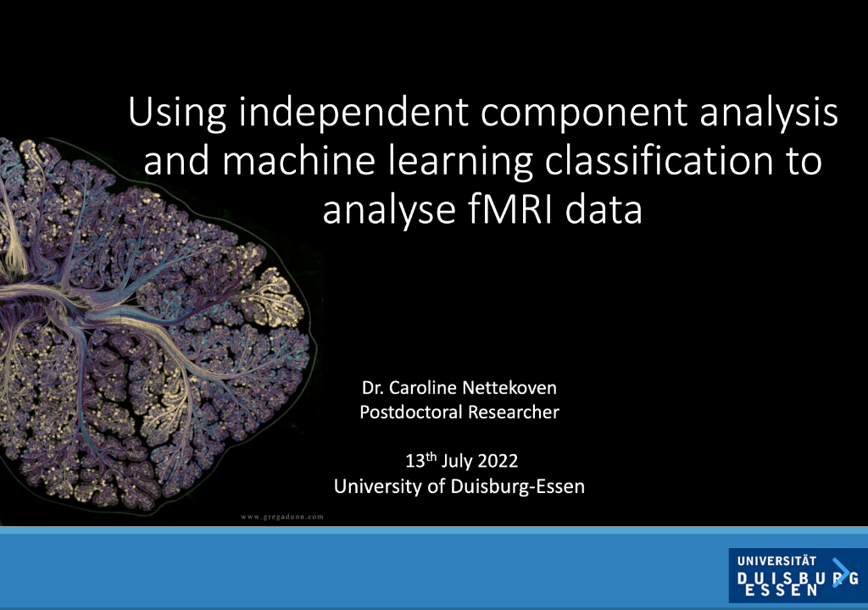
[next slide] (838, 573)
